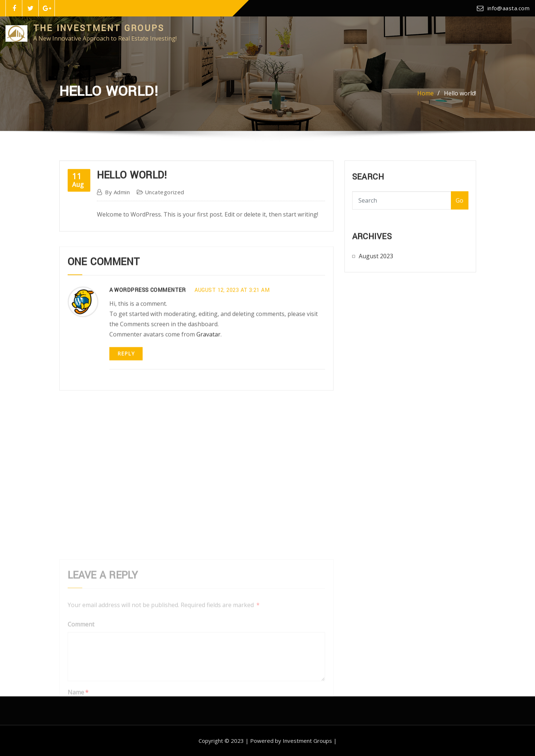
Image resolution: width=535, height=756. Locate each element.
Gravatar (208, 351)
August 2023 (376, 259)
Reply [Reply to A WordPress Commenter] (126, 370)
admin (117, 200)
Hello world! (460, 95)
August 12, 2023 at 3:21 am (232, 307)
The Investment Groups (99, 28)
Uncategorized (165, 200)
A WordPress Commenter (148, 307)
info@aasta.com (508, 8)
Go (460, 205)
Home (425, 95)
